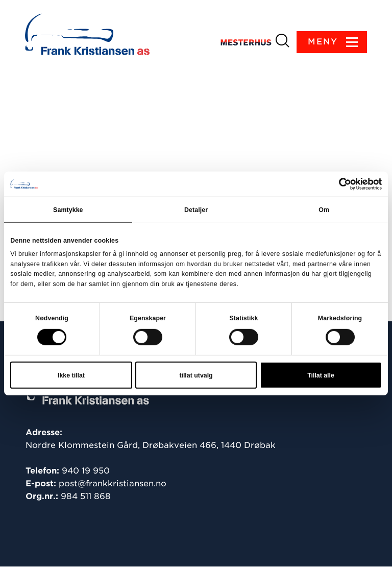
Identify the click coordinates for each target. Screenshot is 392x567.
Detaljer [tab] (196, 210)
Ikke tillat (71, 375)
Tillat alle (321, 375)
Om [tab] (324, 210)
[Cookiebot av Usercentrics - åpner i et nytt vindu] (337, 184)
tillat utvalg (196, 375)
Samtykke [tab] (68, 210)
